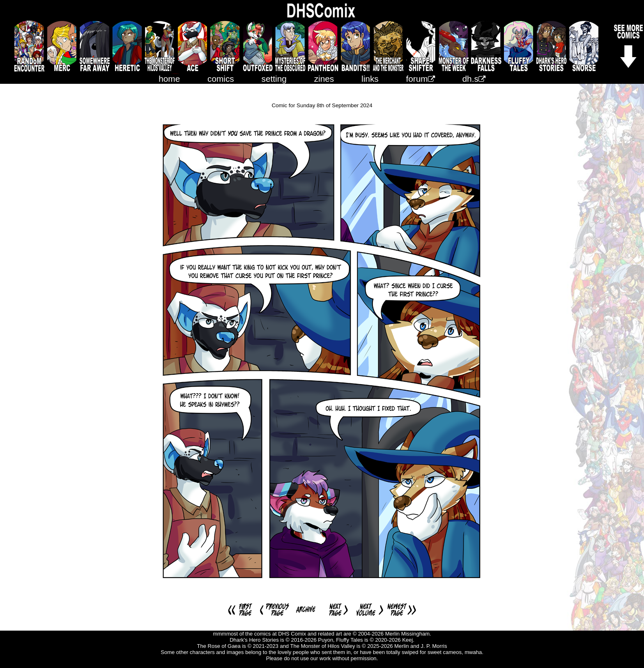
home (169, 79)
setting (274, 79)
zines (324, 79)
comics (221, 79)
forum (421, 79)
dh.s (474, 79)
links (370, 79)
